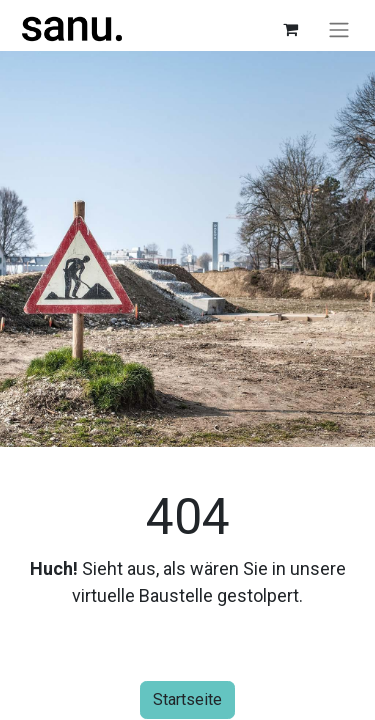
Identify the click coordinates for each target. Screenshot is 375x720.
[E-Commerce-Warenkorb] (290, 29)
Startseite (187, 699)
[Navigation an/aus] (339, 29)
